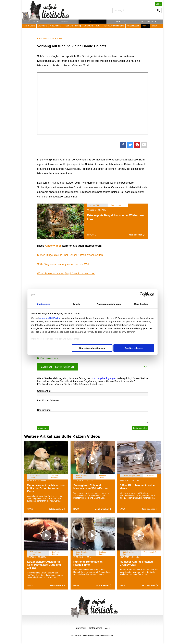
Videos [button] (145, 26)
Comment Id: (44, 391)
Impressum (81, 628)
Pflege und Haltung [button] (72, 26)
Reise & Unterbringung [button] (114, 26)
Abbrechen (43, 428)
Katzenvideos (53, 246)
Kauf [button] (98, 26)
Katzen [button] (92, 21)
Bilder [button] (154, 26)
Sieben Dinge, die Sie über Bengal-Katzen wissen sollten (70, 255)
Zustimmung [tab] (44, 304)
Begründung (44, 410)
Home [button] (36, 21)
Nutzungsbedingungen (104, 378)
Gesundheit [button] (55, 26)
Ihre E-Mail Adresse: (48, 400)
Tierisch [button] (121, 21)
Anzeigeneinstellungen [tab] (109, 304)
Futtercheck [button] (149, 21)
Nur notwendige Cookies (92, 348)
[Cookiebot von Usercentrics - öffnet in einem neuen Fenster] (142, 294)
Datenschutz (96, 628)
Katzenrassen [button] (133, 26)
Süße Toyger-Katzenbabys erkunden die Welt (63, 264)
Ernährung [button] (89, 26)
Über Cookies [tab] (141, 304)
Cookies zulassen (134, 348)
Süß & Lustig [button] (29, 26)
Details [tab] (76, 304)
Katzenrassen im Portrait (50, 39)
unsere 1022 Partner (50, 318)
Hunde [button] (64, 21)
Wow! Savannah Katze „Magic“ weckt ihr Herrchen (66, 274)
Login (158, 4)
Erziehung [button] (43, 26)
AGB (108, 628)
